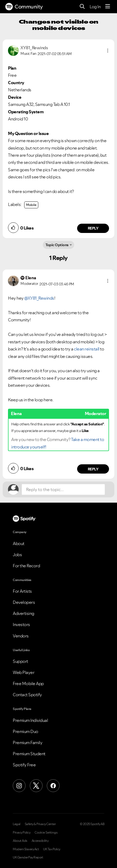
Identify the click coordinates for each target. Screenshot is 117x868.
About (19, 543)
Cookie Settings (46, 833)
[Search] (82, 7)
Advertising (24, 613)
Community (24, 7)
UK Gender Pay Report (28, 857)
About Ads (20, 841)
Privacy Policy (22, 833)
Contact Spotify (27, 695)
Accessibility (40, 841)
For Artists (22, 591)
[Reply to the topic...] (63, 489)
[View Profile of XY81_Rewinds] (34, 48)
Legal (17, 824)
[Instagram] (19, 786)
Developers (24, 602)
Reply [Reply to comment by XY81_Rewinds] (93, 228)
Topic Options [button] (57, 245)
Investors (21, 624)
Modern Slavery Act (26, 849)
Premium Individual (30, 720)
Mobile (31, 205)
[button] (108, 51)
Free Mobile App (28, 683)
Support (20, 661)
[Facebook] (53, 786)
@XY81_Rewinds (39, 298)
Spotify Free (24, 765)
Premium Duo (26, 731)
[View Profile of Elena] (31, 278)
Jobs (17, 555)
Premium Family (28, 743)
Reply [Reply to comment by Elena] (93, 469)
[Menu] (108, 7)
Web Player (24, 672)
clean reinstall (87, 349)
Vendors (21, 636)
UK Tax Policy (52, 849)
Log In (95, 7)
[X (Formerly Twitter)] (36, 786)
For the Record (26, 566)
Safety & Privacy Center (40, 824)
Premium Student (29, 754)
